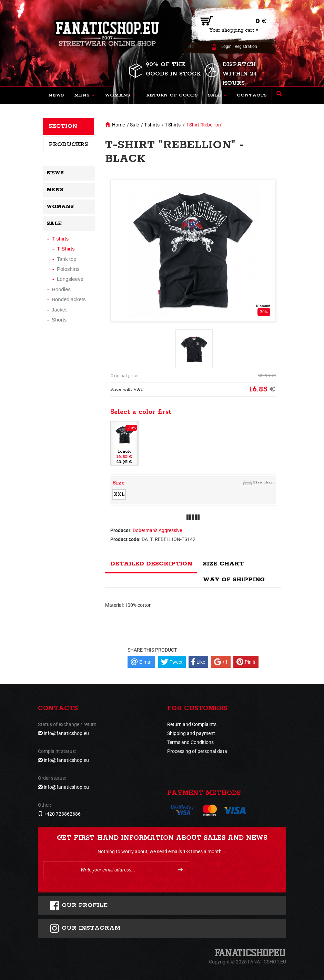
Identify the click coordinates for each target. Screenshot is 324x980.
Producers (68, 144)
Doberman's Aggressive (157, 530)
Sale (134, 125)
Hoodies (61, 289)
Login (226, 47)
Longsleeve (70, 279)
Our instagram (85, 928)
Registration (246, 47)
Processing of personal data (197, 751)
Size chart (263, 482)
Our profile (78, 906)
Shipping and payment (191, 733)
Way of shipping (234, 580)
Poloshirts (68, 269)
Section (63, 126)
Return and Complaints (192, 724)
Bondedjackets (69, 299)
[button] (84, 95)
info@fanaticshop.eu (66, 733)
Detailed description (151, 564)
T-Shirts (173, 125)
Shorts (59, 320)
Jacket (59, 310)
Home (118, 125)
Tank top (67, 259)
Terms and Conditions (190, 742)
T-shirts (152, 125)
